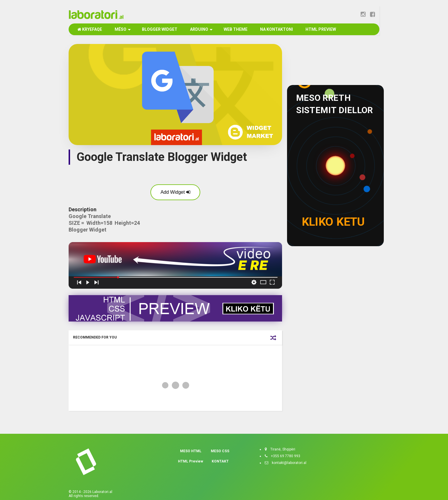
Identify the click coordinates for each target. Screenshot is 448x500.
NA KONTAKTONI (276, 29)
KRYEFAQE (90, 29)
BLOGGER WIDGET (159, 29)
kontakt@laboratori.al (287, 463)
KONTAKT (220, 461)
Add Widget (175, 192)
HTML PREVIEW (320, 29)
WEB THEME (235, 29)
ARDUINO (201, 29)
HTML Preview (191, 461)
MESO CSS (220, 451)
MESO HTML (191, 451)
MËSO (122, 29)
